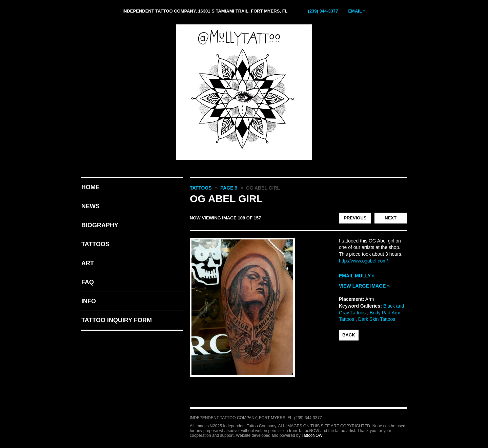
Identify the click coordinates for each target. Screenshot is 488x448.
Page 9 (229, 188)
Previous (355, 218)
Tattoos (95, 244)
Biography (100, 225)
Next (391, 218)
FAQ (88, 282)
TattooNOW (312, 435)
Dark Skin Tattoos (377, 319)
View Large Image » (364, 286)
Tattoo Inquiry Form (117, 320)
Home (90, 187)
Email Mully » (357, 276)
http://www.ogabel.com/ (363, 261)
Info (89, 301)
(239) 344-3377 (323, 11)
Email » (357, 11)
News (90, 206)
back (349, 335)
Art (88, 263)
